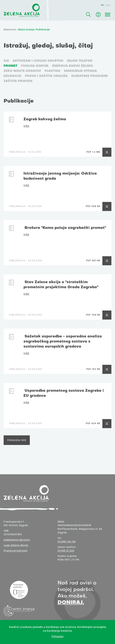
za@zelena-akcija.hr (17, 540)
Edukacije (12, 76)
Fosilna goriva (35, 66)
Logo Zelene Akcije (16, 545)
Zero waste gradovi (22, 71)
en (109, 5)
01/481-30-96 (67, 542)
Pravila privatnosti (16, 551)
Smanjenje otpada (80, 71)
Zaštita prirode (18, 81)
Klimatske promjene (90, 76)
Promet (10, 66)
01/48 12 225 (66, 551)
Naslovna (10, 30)
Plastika (52, 71)
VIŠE (26, 126)
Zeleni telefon (80, 61)
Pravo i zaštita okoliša (46, 76)
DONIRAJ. (71, 603)
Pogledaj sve (17, 440)
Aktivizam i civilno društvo (38, 61)
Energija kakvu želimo (73, 66)
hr (103, 5)
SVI (6, 61)
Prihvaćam (57, 636)
